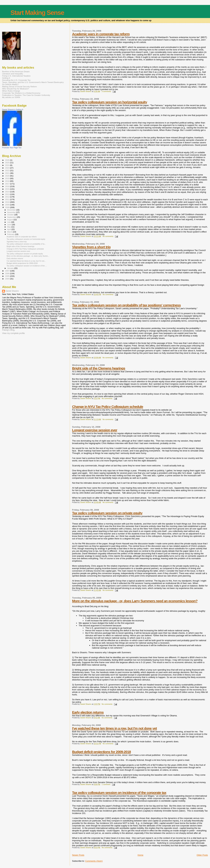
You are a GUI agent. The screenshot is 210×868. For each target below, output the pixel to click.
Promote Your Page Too (12, 148)
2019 (8, 178)
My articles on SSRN (11, 97)
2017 (8, 184)
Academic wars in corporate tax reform (101, 34)
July (9, 222)
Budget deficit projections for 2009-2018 (101, 752)
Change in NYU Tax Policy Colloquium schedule (107, 407)
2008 (8, 207)
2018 (8, 181)
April (9, 229)
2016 (8, 186)
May (9, 227)
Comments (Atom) (94, 861)
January (11, 268)
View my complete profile (13, 333)
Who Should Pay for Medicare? (16, 89)
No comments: (108, 236)
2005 (8, 276)
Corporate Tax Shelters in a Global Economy (21, 93)
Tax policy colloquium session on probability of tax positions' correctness (126, 305)
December (12, 210)
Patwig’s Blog (8, 330)
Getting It (6, 78)
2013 (8, 194)
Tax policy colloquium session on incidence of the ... (27, 266)
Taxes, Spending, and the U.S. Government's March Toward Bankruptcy (33, 82)
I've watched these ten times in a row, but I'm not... (26, 261)
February (11, 234)
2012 (8, 197)
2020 (8, 176)
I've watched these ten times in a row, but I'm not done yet (114, 728)
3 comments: (107, 91)
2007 (8, 271)
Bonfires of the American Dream (16, 71)
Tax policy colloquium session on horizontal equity (109, 102)
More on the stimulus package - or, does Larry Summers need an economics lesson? (135, 601)
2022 (8, 170)
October (11, 215)
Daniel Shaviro (12, 291)
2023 (8, 168)
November (12, 212)
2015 (8, 189)
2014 (8, 192)
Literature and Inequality (13, 74)
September (12, 217)
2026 (8, 160)
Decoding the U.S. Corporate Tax (16, 80)
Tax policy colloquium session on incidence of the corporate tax (119, 793)
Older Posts (202, 855)
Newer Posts (78, 855)
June (10, 225)
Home (141, 855)
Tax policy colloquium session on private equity (107, 513)
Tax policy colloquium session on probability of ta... (26, 244)
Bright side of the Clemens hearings (99, 368)
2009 (8, 205)
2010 (8, 202)
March (10, 232)
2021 (8, 173)
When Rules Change (11, 91)
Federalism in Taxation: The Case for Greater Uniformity (26, 95)
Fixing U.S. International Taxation (16, 76)
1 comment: (106, 784)
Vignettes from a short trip (91, 247)
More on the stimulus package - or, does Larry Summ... (28, 256)
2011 (8, 199)
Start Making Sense (37, 13)
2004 (8, 279)
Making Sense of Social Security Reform (19, 87)
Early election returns (88, 712)
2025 (8, 163)
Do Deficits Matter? (10, 84)
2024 (8, 165)
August (10, 220)
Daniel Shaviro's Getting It (13, 110)
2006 (8, 273)
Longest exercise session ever (95, 430)
